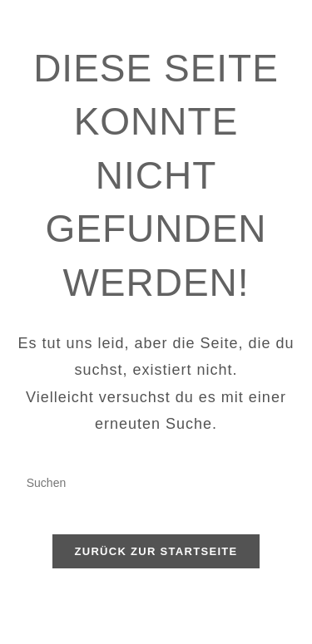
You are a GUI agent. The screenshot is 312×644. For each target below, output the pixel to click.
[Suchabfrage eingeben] (156, 484)
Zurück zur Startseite (156, 551)
